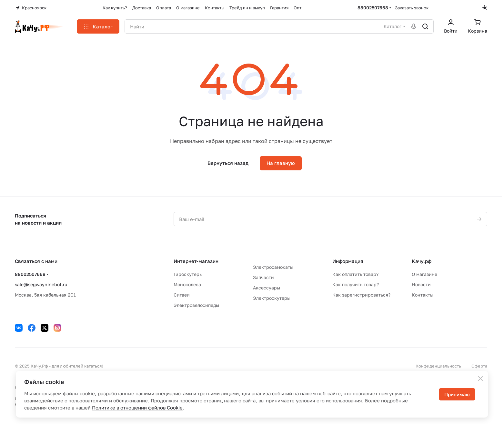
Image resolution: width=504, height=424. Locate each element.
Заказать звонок (412, 8)
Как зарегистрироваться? (361, 295)
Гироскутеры (188, 274)
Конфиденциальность (438, 366)
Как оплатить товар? (355, 274)
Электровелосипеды (196, 305)
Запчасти (263, 277)
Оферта (479, 366)
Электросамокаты (273, 267)
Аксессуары (267, 288)
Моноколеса (187, 284)
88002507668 (373, 8)
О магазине (424, 274)
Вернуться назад (228, 163)
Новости (421, 284)
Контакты (423, 295)
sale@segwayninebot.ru (41, 284)
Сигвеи (182, 295)
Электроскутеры (272, 298)
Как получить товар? (356, 284)
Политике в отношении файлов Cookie (137, 408)
